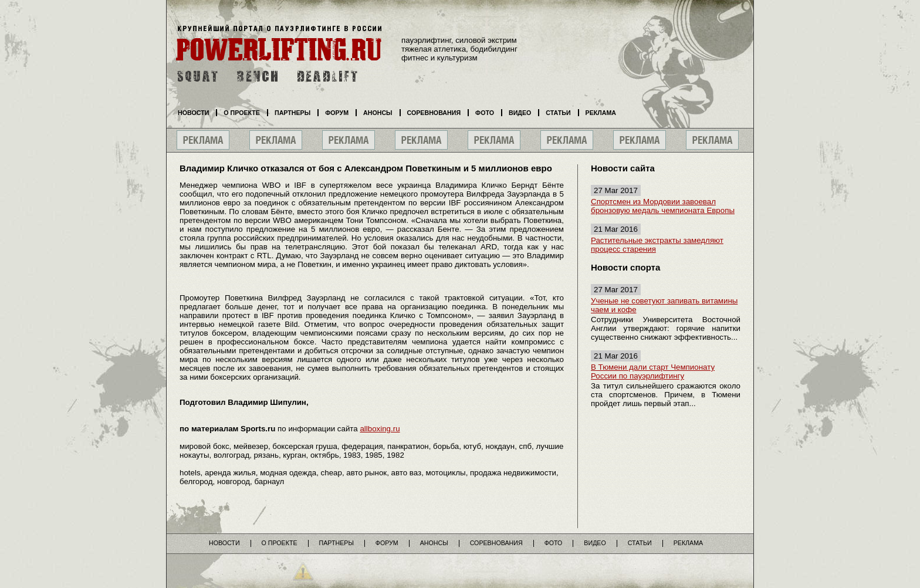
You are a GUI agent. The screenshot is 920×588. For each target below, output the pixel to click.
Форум (337, 113)
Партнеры (292, 113)
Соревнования (434, 113)
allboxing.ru (380, 429)
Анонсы (378, 113)
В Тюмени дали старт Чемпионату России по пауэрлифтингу (653, 371)
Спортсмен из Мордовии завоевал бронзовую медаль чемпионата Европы (663, 206)
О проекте (242, 113)
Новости (193, 113)
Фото (485, 113)
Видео (520, 113)
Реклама (601, 113)
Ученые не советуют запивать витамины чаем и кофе (664, 305)
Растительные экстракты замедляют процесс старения (657, 245)
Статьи (558, 113)
